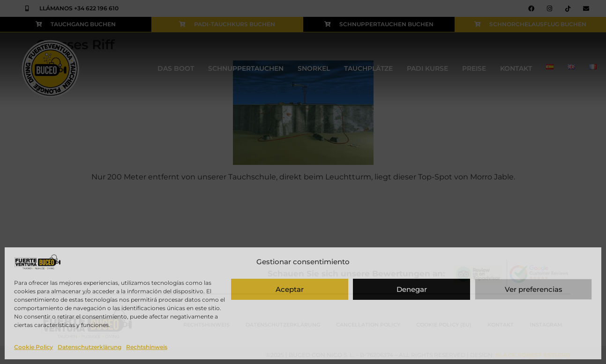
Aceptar (290, 289)
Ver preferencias (534, 289)
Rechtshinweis (147, 347)
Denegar (412, 289)
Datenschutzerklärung (90, 347)
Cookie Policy (34, 347)
